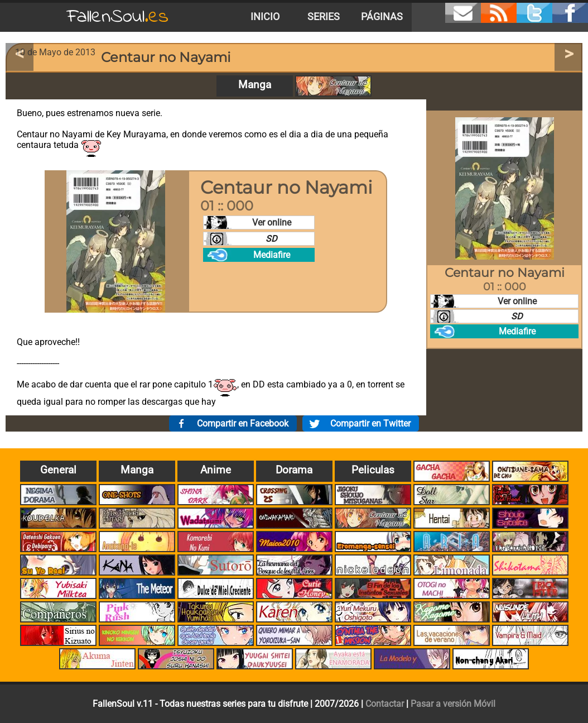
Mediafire (272, 255)
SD (271, 239)
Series (324, 17)
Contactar (385, 704)
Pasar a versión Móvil (453, 704)
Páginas (382, 17)
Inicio (265, 17)
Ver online (272, 222)
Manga (255, 85)
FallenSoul (118, 17)
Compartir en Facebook (243, 423)
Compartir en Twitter (370, 423)
